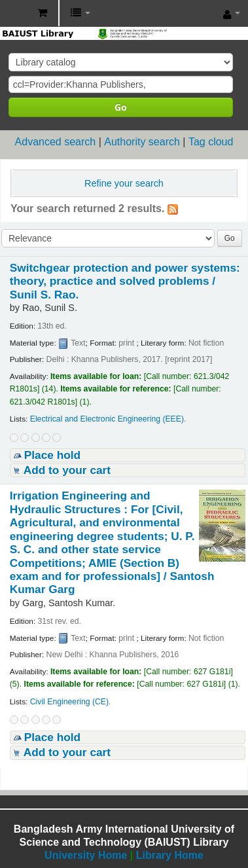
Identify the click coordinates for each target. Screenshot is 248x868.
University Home (86, 855)
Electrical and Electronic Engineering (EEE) (107, 419)
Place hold (52, 455)
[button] (42, 13)
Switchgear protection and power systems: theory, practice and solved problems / (125, 281)
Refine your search (124, 183)
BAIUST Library (14, 14)
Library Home (170, 855)
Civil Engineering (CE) (69, 702)
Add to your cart (67, 470)
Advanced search (56, 142)
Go (121, 107)
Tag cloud (211, 142)
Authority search (142, 142)
